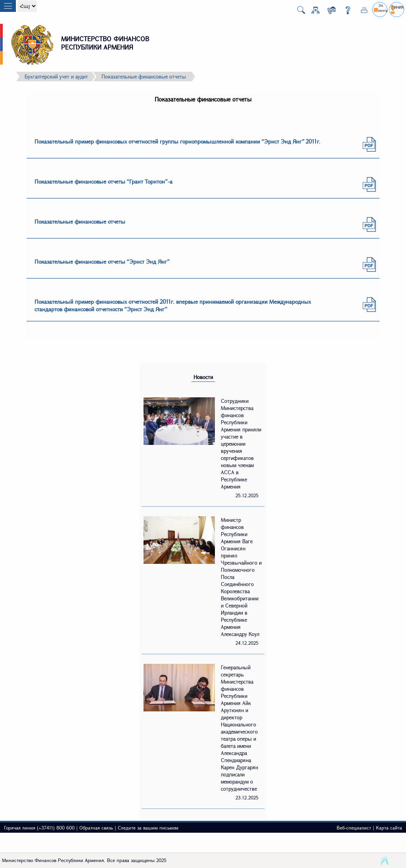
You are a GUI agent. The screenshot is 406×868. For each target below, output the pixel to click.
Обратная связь (96, 828)
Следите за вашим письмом (148, 828)
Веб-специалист (354, 828)
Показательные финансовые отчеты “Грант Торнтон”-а (103, 181)
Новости (203, 377)
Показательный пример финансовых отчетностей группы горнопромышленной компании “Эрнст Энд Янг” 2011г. (177, 141)
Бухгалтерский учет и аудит (56, 77)
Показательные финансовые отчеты (144, 77)
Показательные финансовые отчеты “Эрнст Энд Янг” (102, 262)
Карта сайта (389, 828)
